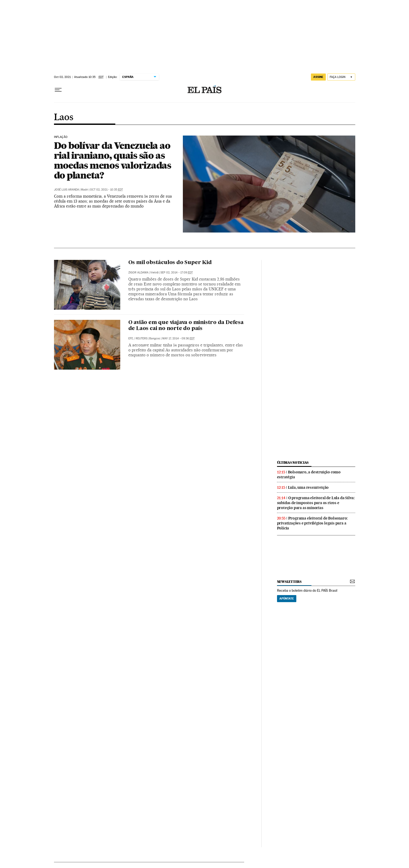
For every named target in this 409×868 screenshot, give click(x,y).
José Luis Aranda (67, 190)
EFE (131, 338)
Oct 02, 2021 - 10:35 (106, 190)
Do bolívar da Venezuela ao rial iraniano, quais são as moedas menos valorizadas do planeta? (113, 160)
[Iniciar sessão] (341, 77)
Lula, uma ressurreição (308, 487)
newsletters (289, 582)
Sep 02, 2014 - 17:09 (177, 273)
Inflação (61, 137)
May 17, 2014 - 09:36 (178, 338)
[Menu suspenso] (58, 90)
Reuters (142, 338)
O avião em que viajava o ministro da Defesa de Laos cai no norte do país (186, 326)
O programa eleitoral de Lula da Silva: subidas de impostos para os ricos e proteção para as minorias (316, 503)
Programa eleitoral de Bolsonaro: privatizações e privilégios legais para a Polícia (312, 523)
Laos (64, 118)
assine (318, 77)
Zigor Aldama (138, 273)
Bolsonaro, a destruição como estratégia (309, 475)
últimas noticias (293, 463)
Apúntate (287, 598)
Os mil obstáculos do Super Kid (170, 263)
